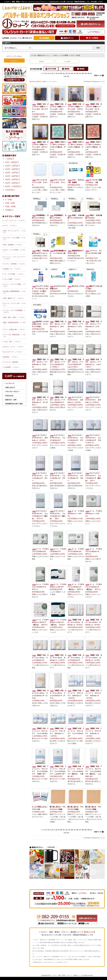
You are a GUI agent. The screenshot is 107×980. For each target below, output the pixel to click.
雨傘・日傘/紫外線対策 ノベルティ (15, 323)
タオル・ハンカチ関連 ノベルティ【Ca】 (67, 55)
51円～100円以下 (12, 162)
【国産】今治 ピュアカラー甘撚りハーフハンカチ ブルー (58, 107)
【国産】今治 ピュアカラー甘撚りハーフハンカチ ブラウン (76, 107)
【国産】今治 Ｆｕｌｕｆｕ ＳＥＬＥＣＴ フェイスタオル (40, 731)
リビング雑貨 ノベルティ (12, 279)
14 (72, 73)
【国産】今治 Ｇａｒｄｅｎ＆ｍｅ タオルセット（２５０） (58, 658)
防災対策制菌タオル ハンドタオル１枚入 (58, 253)
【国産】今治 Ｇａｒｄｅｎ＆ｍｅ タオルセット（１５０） (94, 658)
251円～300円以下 (13, 176)
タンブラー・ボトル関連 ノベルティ (14, 239)
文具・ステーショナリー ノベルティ (14, 232)
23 (68, 76)
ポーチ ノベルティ (10, 226)
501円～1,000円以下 (13, 186)
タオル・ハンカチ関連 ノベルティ (14, 251)
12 (66, 73)
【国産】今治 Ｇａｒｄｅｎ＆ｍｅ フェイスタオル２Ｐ (76, 658)
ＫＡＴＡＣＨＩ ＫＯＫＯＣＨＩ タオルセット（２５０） (94, 400)
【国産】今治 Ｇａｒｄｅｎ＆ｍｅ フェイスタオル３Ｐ (40, 658)
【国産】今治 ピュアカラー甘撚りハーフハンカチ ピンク (94, 107)
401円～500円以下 (13, 183)
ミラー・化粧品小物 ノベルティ (14, 329)
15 (75, 73)
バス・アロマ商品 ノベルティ (14, 274)
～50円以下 (10, 159)
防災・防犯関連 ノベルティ (13, 245)
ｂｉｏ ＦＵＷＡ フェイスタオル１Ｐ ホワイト (94, 551)
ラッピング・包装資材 (11, 362)
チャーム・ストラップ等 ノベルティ (14, 304)
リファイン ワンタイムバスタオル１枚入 (94, 253)
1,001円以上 (10, 190)
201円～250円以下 (13, 173)
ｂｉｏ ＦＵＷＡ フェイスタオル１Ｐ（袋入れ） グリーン (94, 587)
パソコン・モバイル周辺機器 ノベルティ (14, 311)
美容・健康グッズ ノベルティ (14, 298)
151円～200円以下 (13, 169)
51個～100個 (10, 206)
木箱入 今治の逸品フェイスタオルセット (76, 218)
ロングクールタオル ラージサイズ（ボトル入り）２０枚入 (40, 289)
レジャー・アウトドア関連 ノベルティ (14, 285)
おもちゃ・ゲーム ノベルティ (14, 347)
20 (88, 73)
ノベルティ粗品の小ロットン (40, 55)
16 (77, 73)
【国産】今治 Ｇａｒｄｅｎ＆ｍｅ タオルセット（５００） (76, 622)
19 (85, 73)
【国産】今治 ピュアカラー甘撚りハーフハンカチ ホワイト (40, 144)
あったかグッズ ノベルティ (13, 352)
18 (83, 73)
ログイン (14, 61)
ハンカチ (67, 61)
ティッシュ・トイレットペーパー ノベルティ (15, 258)
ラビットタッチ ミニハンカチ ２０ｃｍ (58, 182)
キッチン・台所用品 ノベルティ (14, 264)
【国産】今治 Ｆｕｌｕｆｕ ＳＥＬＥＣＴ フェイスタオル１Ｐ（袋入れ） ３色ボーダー (76, 771)
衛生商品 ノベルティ (11, 357)
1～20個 (8, 200)
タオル (42, 61)
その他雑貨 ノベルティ (11, 367)
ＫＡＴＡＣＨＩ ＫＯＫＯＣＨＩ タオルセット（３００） (76, 400)
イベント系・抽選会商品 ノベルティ (14, 336)
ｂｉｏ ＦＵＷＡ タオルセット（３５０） (94, 513)
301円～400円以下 (13, 180)
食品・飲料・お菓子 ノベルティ (14, 317)
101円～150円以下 (13, 166)
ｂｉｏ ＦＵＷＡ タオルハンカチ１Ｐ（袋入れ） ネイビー (59, 622)
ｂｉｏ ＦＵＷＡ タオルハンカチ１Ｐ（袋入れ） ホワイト (41, 622)
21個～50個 (10, 203)
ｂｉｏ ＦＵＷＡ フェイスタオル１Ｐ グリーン (41, 587)
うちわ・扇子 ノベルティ (12, 342)
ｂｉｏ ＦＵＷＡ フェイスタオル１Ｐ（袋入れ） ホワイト (77, 587)
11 (64, 73)
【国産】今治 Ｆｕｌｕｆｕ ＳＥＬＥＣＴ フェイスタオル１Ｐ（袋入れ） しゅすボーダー (94, 771)
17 (80, 73)
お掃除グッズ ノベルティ (12, 269)
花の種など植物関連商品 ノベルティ (14, 292)
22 (65, 76)
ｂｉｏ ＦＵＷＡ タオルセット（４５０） (77, 513)
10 (61, 73)
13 (69, 73)
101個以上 (9, 210)
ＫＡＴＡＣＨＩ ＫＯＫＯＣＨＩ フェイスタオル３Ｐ (58, 438)
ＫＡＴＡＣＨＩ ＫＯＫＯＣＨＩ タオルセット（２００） (40, 438)
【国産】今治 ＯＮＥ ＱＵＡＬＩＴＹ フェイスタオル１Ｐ (58, 400)
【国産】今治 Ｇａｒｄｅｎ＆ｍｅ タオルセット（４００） (94, 622)
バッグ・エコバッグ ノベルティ (14, 220)
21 (91, 73)
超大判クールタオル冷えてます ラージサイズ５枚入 (40, 324)
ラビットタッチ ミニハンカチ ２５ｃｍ (40, 182)
